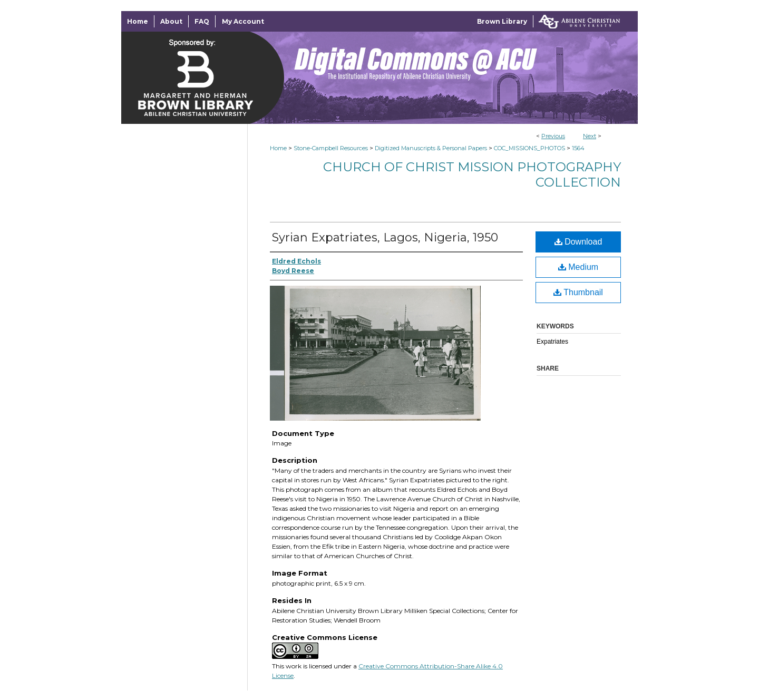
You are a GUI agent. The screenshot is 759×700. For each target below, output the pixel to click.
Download (578, 242)
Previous (553, 136)
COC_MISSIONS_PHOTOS (529, 148)
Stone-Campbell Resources (331, 148)
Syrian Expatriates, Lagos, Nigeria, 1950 (385, 237)
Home (278, 148)
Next (590, 136)
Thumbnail (578, 292)
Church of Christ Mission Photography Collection (472, 174)
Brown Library (502, 21)
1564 (578, 148)
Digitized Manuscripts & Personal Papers (431, 148)
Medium (578, 267)
